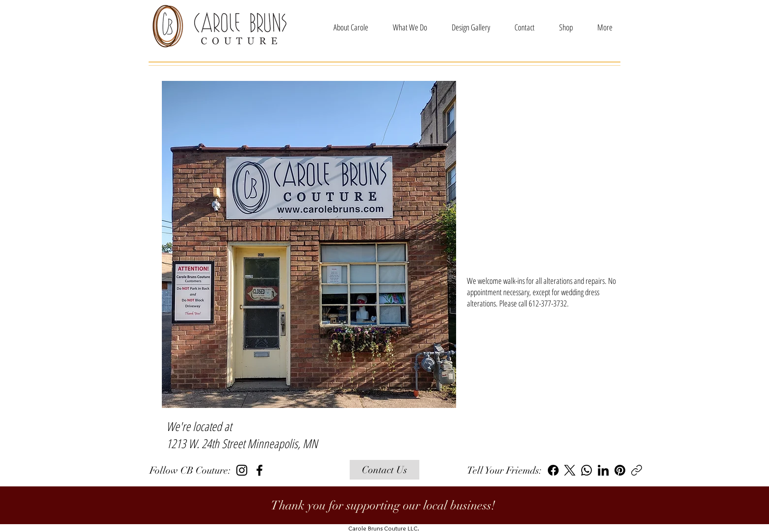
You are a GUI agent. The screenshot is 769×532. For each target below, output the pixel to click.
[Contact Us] (384, 470)
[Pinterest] (620, 470)
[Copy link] (637, 470)
